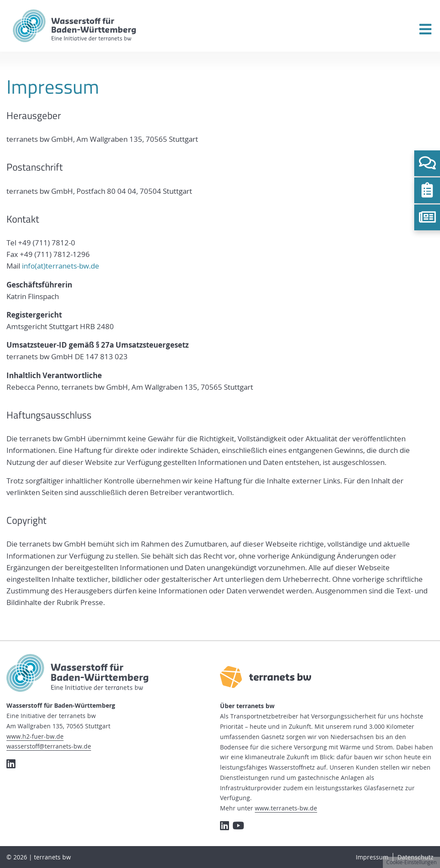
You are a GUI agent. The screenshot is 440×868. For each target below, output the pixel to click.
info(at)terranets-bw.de (61, 266)
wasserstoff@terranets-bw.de (49, 746)
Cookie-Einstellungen (411, 862)
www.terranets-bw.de (286, 808)
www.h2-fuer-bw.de (35, 736)
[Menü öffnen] (425, 29)
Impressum (372, 857)
